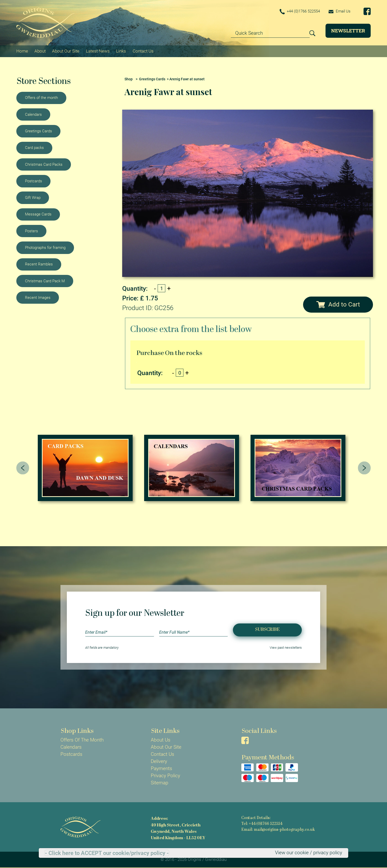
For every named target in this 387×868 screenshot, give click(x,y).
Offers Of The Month (82, 740)
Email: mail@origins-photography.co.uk (278, 830)
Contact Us (143, 51)
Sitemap (160, 783)
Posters (32, 231)
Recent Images (38, 298)
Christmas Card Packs (44, 164)
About (40, 51)
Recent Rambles (39, 264)
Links (121, 51)
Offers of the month (41, 98)
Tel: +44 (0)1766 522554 (262, 824)
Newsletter (348, 30)
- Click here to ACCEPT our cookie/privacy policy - (107, 853)
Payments (161, 769)
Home (22, 51)
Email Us (340, 11)
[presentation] (23, 468)
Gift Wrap (33, 198)
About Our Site (66, 51)
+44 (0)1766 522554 (300, 12)
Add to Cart (338, 304)
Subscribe (267, 630)
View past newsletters (286, 648)
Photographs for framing (45, 248)
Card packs (34, 148)
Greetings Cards (39, 131)
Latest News (98, 51)
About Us (161, 740)
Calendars (33, 114)
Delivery (159, 761)
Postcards (34, 181)
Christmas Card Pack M (45, 281)
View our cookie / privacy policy (309, 853)
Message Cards (38, 214)
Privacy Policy (165, 776)
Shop (129, 79)
